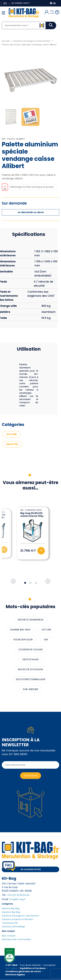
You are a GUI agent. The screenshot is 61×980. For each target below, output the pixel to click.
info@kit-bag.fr (18, 899)
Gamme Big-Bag (11, 908)
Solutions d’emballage (13, 927)
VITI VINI (11, 434)
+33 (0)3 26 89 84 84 (18, 895)
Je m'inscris (31, 776)
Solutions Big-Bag (11, 912)
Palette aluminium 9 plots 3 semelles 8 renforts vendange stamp (32, 517)
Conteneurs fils (10, 923)
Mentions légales (15, 975)
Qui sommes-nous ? (21, 3)
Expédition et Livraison (33, 968)
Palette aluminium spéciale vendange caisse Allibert (29, 45)
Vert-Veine (11, 968)
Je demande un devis (31, 212)
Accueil (6, 41)
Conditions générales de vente (23, 971)
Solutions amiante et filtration (18, 919)
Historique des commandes (16, 939)
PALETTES (12, 444)
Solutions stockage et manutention (32, 41)
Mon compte (9, 936)
